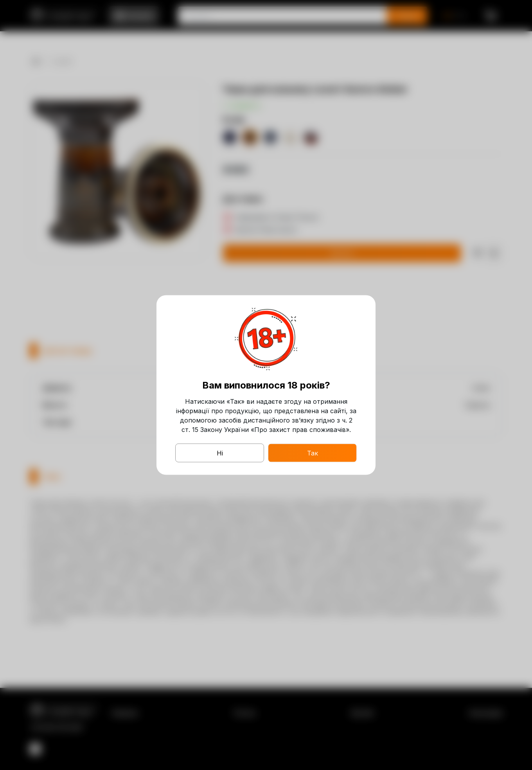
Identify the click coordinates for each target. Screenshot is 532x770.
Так (313, 453)
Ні (220, 453)
